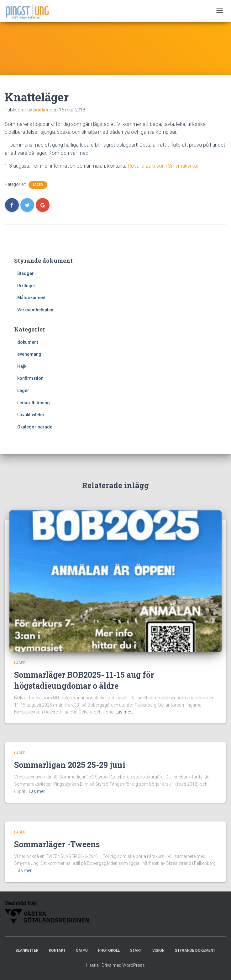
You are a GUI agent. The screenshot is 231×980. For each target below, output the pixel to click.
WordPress (134, 968)
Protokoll (109, 954)
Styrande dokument (195, 954)
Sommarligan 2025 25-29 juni (70, 768)
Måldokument (31, 298)
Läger (38, 185)
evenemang (29, 354)
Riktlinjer (26, 286)
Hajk (22, 366)
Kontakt (57, 954)
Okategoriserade (35, 427)
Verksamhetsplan (35, 310)
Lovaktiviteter (31, 415)
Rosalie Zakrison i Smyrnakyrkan (164, 166)
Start (136, 954)
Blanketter (27, 954)
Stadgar (26, 273)
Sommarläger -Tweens (57, 847)
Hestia (92, 968)
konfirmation (30, 378)
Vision (158, 954)
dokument (28, 342)
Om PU (82, 954)
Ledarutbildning (34, 403)
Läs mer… (125, 715)
